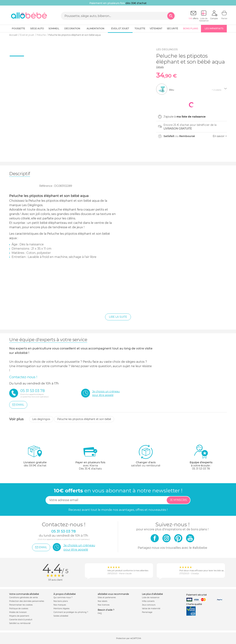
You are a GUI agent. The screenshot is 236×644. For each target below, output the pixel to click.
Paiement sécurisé (196, 595)
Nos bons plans (61, 601)
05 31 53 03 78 (201, 469)
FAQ (100, 613)
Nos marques (60, 605)
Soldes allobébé (61, 616)
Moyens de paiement (19, 616)
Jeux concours (149, 605)
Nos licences (104, 605)
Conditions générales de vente (24, 597)
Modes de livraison (18, 612)
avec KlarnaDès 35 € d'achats (90, 457)
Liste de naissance (151, 597)
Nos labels (103, 601)
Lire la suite (118, 317)
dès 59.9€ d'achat (35, 457)
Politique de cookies (19, 609)
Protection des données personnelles (27, 601)
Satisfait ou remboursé (20, 623)
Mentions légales (61, 609)
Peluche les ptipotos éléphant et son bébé (84, 419)
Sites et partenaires (107, 597)
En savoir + (220, 136)
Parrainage (147, 612)
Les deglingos (41, 419)
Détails (160, 67)
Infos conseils (148, 601)
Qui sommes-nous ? (63, 597)
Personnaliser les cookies (21, 605)
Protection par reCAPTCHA (129, 638)
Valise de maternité (151, 609)
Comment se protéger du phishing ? (71, 612)
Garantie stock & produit (21, 620)
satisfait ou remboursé (146, 456)
